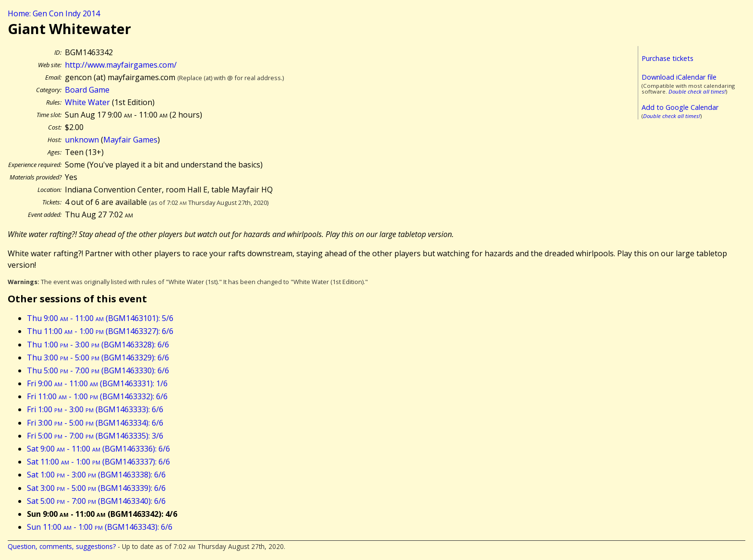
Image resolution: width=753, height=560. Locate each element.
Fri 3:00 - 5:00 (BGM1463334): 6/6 (95, 423)
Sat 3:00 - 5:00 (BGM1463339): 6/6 (96, 488)
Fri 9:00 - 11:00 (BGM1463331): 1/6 (97, 383)
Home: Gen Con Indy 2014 (54, 13)
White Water (87, 102)
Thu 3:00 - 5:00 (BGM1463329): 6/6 (98, 357)
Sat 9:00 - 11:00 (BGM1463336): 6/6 (98, 449)
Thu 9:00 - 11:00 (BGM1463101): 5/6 (100, 318)
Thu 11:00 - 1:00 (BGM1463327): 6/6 (100, 331)
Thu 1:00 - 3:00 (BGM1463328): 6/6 (98, 345)
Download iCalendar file (679, 77)
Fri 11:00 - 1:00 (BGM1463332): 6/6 (97, 396)
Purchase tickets (668, 58)
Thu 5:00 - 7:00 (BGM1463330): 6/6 (98, 370)
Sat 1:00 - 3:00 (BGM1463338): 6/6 (96, 475)
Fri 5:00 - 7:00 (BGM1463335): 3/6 (95, 436)
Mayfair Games (130, 140)
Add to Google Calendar (680, 107)
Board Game (87, 90)
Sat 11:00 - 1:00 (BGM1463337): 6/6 (98, 462)
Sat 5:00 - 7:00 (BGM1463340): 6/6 (96, 501)
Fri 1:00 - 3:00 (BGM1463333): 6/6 (95, 409)
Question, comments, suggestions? (62, 546)
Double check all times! (697, 91)
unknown (82, 140)
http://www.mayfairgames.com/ (121, 65)
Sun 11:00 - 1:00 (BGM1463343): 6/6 (100, 527)
